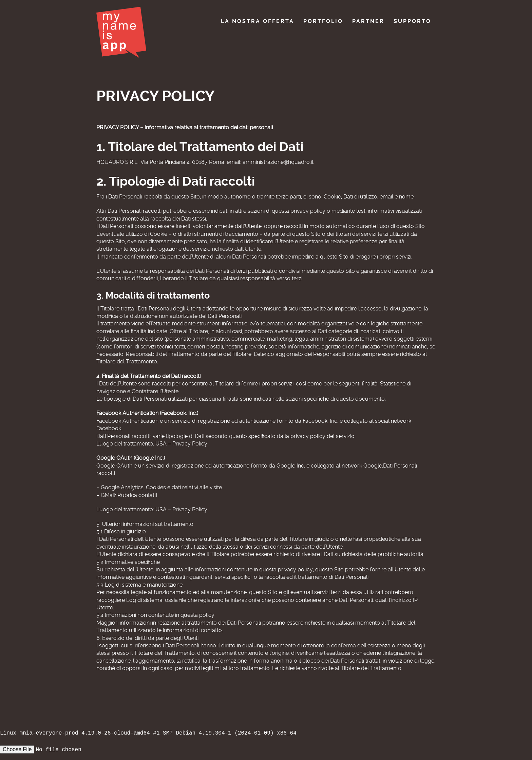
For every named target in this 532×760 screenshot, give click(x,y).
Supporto (412, 21)
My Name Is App (121, 32)
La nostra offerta (258, 21)
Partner (368, 21)
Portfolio (323, 21)
